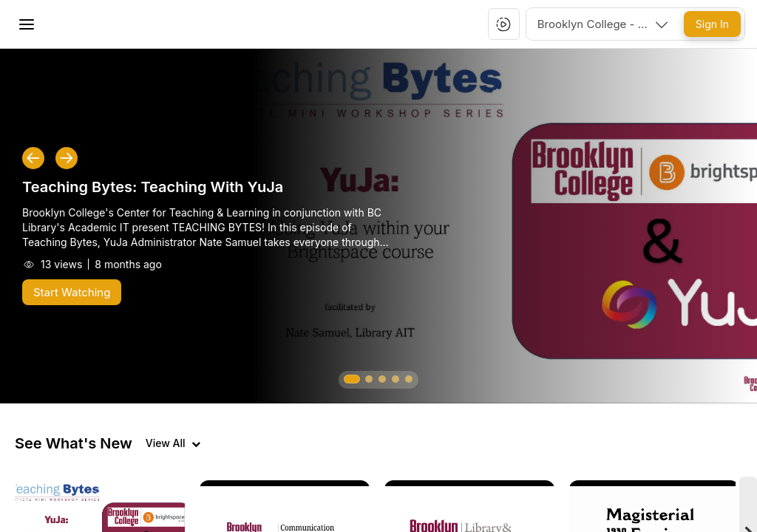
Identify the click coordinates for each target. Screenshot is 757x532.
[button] (503, 24)
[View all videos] (173, 443)
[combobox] (604, 24)
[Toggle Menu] (27, 24)
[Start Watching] (72, 292)
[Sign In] (712, 24)
